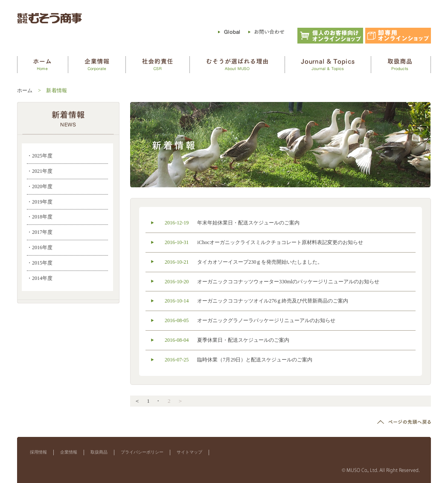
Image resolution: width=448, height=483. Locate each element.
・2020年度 (40, 186)
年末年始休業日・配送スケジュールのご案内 (248, 223)
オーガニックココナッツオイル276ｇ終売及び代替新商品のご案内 (273, 301)
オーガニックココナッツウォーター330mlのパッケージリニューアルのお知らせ (288, 282)
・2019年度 (40, 202)
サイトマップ (189, 452)
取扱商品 (99, 452)
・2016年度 (40, 247)
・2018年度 (40, 217)
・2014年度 (40, 278)
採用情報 (38, 452)
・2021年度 (40, 171)
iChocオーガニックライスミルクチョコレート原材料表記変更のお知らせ (280, 242)
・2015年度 (40, 263)
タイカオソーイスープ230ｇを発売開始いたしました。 (260, 262)
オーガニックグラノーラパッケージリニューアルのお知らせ (266, 320)
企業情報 (69, 452)
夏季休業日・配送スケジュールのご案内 (243, 340)
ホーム (25, 90)
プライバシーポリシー (142, 452)
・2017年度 (40, 232)
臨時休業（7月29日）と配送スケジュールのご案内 (255, 360)
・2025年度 (40, 156)
